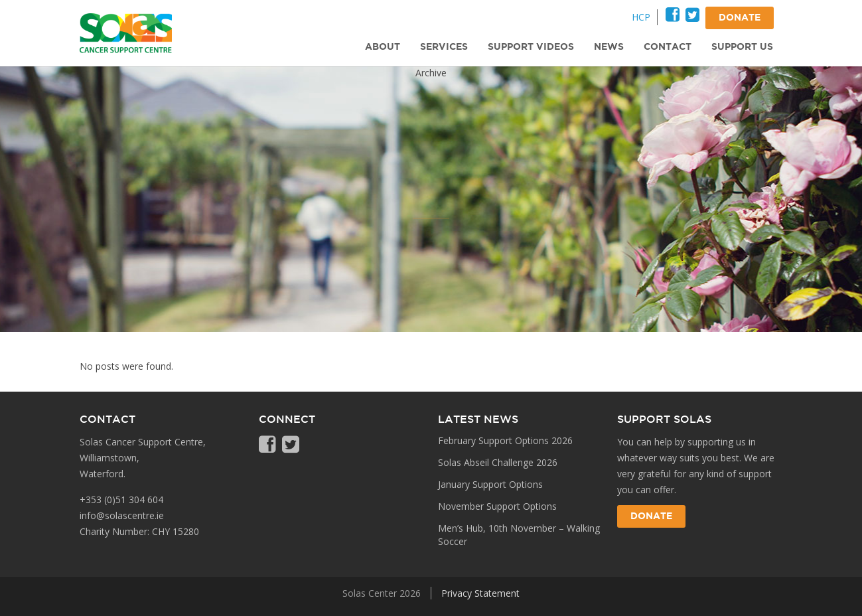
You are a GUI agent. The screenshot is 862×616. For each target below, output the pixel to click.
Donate (651, 516)
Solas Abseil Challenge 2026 (498, 462)
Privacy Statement (480, 593)
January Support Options (490, 484)
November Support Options (497, 506)
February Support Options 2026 (505, 440)
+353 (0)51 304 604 (121, 500)
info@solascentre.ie (122, 515)
